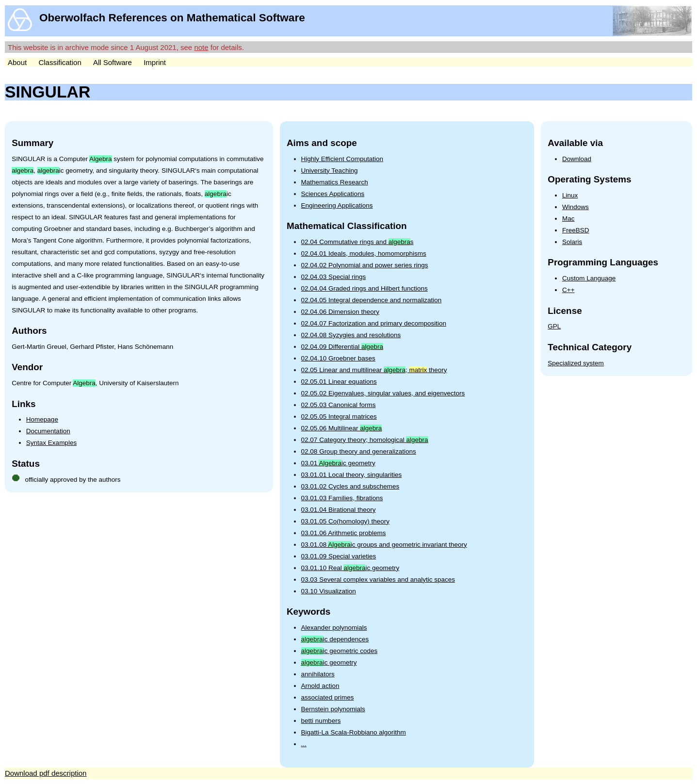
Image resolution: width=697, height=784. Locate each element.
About (17, 62)
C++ (568, 290)
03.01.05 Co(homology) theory (345, 521)
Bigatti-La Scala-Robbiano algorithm (354, 732)
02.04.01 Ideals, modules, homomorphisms (364, 253)
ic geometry (329, 662)
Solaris (572, 242)
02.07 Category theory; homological (365, 440)
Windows (575, 207)
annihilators (318, 674)
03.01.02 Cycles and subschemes (350, 486)
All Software (113, 62)
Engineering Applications (337, 205)
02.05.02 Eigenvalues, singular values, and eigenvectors (383, 393)
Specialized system (576, 363)
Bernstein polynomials (333, 709)
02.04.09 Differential (342, 347)
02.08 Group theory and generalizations (359, 451)
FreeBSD (576, 230)
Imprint (155, 62)
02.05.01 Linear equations (339, 382)
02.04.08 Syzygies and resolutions (351, 335)
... (304, 744)
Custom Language (589, 278)
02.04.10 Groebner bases (338, 358)
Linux (570, 195)
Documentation (48, 431)
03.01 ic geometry (338, 463)
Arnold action (320, 686)
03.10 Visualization (329, 591)
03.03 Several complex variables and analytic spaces (378, 580)
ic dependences (335, 639)
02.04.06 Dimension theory (340, 312)
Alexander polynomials (334, 628)
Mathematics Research (335, 182)
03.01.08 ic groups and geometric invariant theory (384, 545)
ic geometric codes (340, 651)
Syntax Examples (51, 443)
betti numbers (321, 721)
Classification (60, 62)
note (201, 47)
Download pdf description (46, 773)
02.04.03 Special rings (334, 277)
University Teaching (330, 171)
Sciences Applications (333, 194)
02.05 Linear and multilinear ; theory (374, 370)
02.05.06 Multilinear (342, 428)
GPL (554, 326)
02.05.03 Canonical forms (339, 405)
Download (577, 159)
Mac (568, 219)
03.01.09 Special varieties (339, 556)
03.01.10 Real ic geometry (350, 568)
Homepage (42, 419)
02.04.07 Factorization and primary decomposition (374, 323)
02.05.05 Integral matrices (339, 416)
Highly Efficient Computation (342, 159)
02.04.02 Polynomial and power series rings (365, 265)
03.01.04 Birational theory (339, 510)
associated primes (328, 697)
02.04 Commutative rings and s (357, 242)
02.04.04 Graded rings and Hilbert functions (365, 288)
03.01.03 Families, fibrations (342, 498)
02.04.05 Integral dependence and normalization (372, 300)
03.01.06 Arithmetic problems (344, 533)
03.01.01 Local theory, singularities (352, 475)
